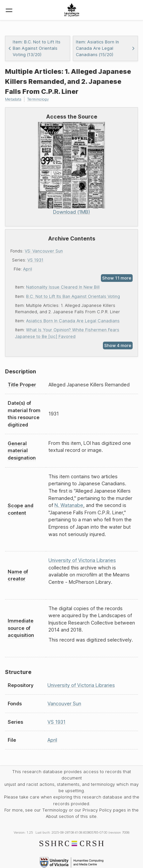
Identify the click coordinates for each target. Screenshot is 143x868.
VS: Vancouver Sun (44, 251)
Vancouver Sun (64, 704)
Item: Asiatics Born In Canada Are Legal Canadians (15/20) (105, 48)
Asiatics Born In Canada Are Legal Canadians (73, 321)
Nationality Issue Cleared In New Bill (63, 287)
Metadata (13, 99)
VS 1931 (35, 260)
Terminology (38, 99)
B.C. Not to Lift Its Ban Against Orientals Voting (73, 296)
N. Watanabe (69, 505)
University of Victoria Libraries (82, 560)
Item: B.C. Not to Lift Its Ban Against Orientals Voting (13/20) (34, 48)
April (28, 269)
